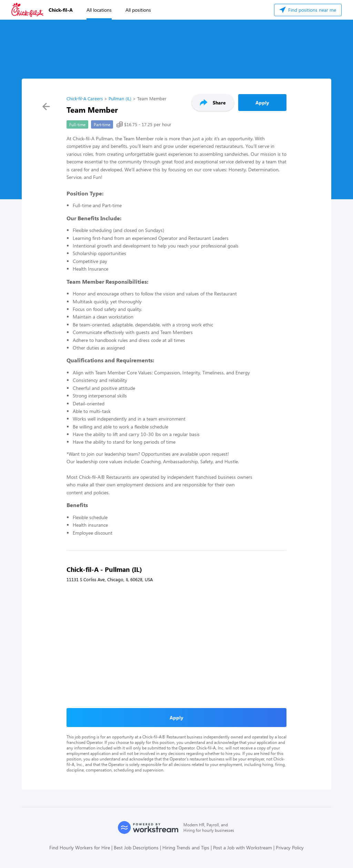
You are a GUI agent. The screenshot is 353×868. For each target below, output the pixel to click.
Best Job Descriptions (136, 847)
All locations (99, 10)
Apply (262, 103)
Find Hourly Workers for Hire (80, 847)
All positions (138, 10)
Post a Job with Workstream (243, 847)
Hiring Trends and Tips (186, 847)
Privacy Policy (290, 847)
